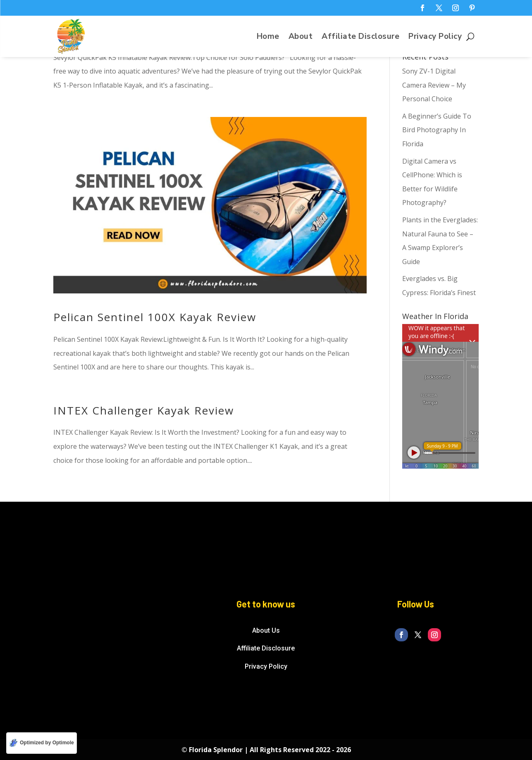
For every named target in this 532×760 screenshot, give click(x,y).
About (301, 38)
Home (268, 38)
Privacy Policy (435, 38)
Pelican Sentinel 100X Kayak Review (155, 317)
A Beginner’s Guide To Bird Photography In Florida (437, 130)
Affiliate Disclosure (360, 38)
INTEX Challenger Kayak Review (144, 410)
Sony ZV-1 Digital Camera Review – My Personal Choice (434, 85)
